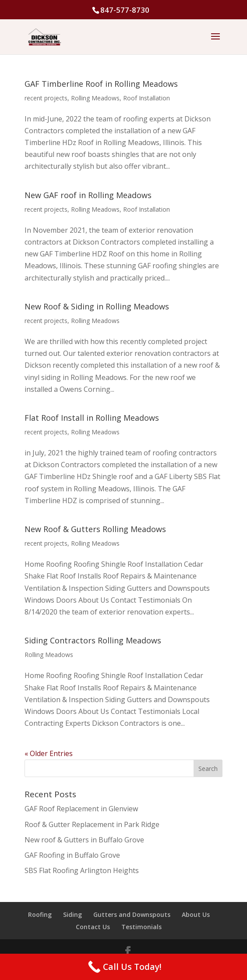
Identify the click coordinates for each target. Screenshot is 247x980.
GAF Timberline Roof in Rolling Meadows (101, 84)
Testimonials (141, 927)
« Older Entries (49, 753)
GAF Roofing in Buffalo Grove (72, 855)
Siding (72, 914)
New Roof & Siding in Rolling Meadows (97, 306)
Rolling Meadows (95, 98)
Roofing (40, 914)
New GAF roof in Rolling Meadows (88, 195)
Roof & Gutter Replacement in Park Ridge (92, 824)
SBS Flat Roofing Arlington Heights (82, 870)
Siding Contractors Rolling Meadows (93, 640)
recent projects (46, 98)
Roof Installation (146, 98)
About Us (196, 914)
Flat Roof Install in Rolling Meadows (92, 418)
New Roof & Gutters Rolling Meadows (95, 529)
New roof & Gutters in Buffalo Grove (84, 840)
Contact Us (93, 927)
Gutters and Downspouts (132, 914)
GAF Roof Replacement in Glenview (81, 809)
